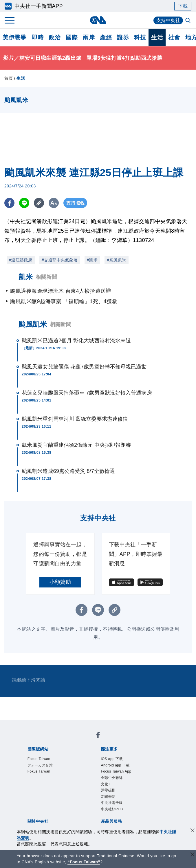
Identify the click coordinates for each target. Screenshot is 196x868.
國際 (72, 37)
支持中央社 (168, 20)
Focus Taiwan (39, 759)
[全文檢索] (188, 21)
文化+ (106, 784)
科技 (140, 37)
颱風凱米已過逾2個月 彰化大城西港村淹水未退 (76, 341)
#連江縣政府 (21, 260)
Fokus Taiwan (39, 771)
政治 (55, 37)
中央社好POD (112, 809)
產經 (106, 37)
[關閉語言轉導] (193, 855)
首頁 (9, 78)
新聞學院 (108, 797)
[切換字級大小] (54, 203)
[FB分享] (9, 203)
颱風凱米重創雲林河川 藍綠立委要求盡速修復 (75, 419)
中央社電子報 (112, 803)
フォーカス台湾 (40, 765)
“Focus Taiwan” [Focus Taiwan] (84, 862)
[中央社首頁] (98, 20)
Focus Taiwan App (116, 771)
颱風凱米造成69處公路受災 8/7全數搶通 (68, 471)
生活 (157, 37)
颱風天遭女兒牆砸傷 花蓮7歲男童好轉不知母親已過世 (84, 367)
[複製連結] (39, 203)
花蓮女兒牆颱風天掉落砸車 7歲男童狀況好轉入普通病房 (87, 393)
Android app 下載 (115, 765)
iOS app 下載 (112, 759)
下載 (183, 6)
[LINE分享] (24, 203)
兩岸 (89, 37)
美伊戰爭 (14, 37)
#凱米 (92, 260)
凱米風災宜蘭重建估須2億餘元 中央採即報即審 (76, 445)
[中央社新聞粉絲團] (98, 736)
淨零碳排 (108, 790)
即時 (37, 37)
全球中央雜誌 (112, 778)
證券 (123, 37)
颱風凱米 (33, 324)
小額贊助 (60, 582)
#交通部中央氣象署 (60, 260)
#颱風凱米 (116, 260)
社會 (174, 37)
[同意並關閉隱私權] (193, 831)
